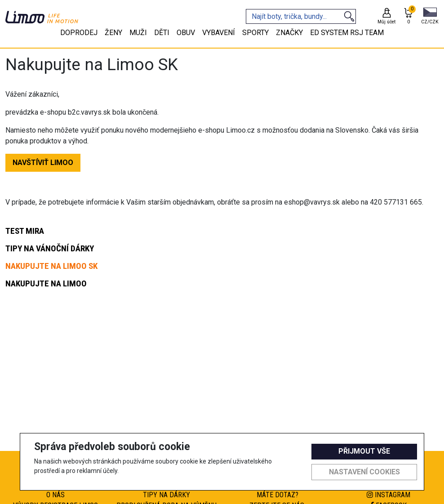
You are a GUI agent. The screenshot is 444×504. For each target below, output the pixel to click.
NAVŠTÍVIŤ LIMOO (43, 163)
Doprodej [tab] (79, 33)
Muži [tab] (138, 33)
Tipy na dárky (166, 495)
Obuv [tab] (186, 33)
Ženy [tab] (113, 33)
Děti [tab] (162, 33)
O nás (55, 495)
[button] (430, 17)
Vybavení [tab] (219, 33)
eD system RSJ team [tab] (347, 33)
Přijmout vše (364, 451)
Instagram (388, 495)
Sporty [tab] (255, 33)
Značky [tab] (289, 33)
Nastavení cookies (364, 472)
